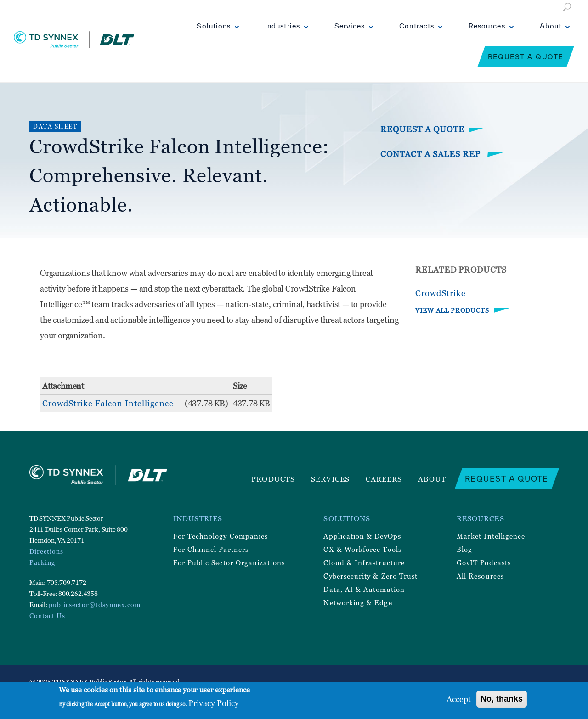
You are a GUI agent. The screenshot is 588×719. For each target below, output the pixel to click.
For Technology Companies (221, 536)
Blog (464, 549)
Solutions (214, 26)
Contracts (417, 26)
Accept (459, 699)
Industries (283, 26)
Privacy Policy (214, 703)
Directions (46, 551)
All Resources (480, 576)
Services (350, 26)
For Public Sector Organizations (229, 562)
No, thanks (502, 699)
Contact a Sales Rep (432, 154)
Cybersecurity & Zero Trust (370, 576)
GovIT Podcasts (484, 562)
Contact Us (47, 615)
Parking (42, 562)
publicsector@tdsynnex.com (95, 604)
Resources (487, 26)
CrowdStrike (441, 293)
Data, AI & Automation (364, 589)
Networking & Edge (358, 602)
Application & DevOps (362, 536)
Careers (384, 479)
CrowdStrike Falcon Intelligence (108, 403)
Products (273, 479)
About (551, 26)
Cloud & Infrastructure (364, 562)
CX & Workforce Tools (362, 549)
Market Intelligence (491, 536)
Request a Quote (526, 57)
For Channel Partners (211, 549)
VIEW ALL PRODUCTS (452, 310)
